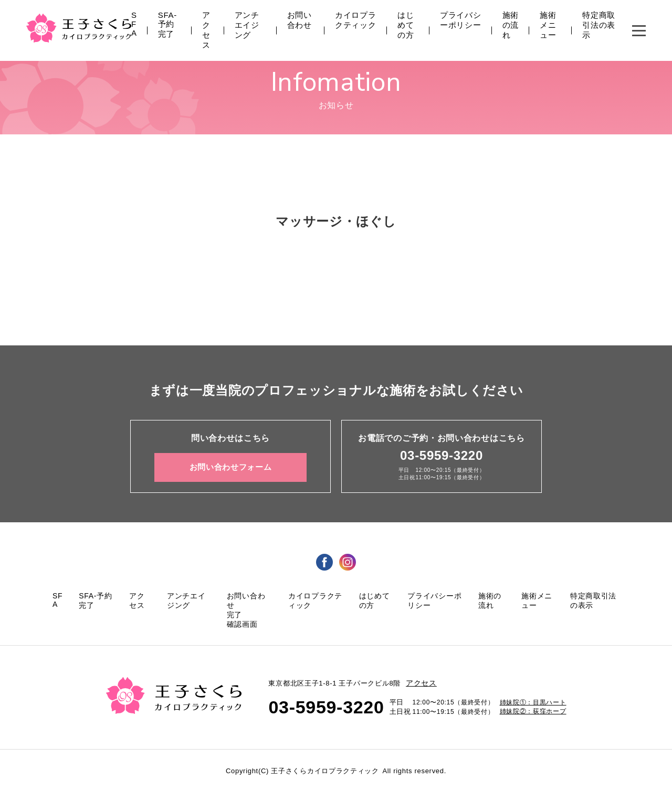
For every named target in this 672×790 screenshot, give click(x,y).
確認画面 (242, 624)
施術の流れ (511, 25)
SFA (134, 24)
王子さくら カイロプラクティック (79, 28)
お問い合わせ (300, 20)
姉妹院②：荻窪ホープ (533, 711)
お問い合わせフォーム (231, 467)
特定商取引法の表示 (599, 25)
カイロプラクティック (356, 20)
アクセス (206, 30)
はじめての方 (406, 25)
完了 (234, 615)
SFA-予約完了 (167, 24)
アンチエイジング (247, 25)
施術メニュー (548, 25)
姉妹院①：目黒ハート (533, 702)
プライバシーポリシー (461, 20)
